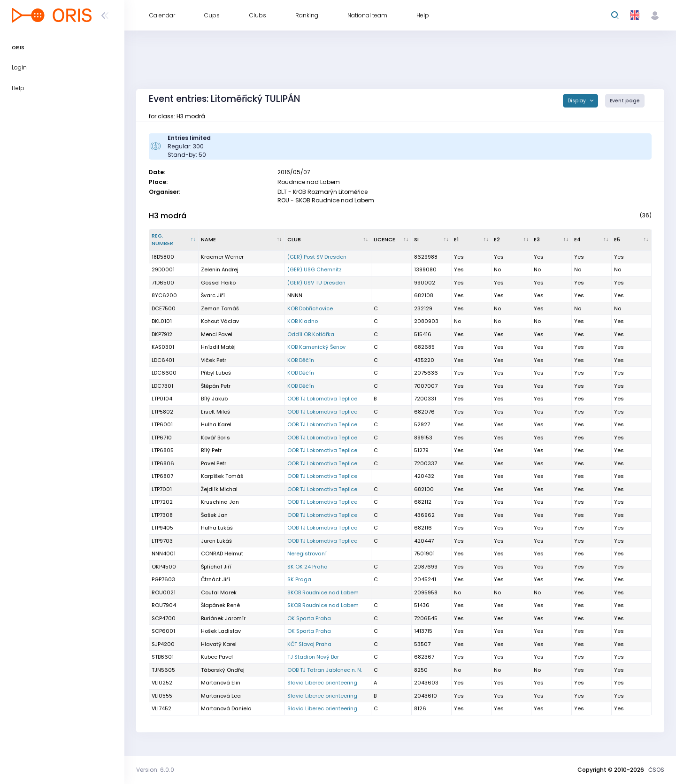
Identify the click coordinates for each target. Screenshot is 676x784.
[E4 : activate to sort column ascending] (592, 240)
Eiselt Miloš (215, 412)
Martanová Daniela (226, 708)
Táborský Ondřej (223, 670)
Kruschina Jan (220, 502)
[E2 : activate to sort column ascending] (511, 240)
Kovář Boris (215, 438)
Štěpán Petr (216, 386)
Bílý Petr (211, 450)
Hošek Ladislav (221, 631)
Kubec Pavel (217, 657)
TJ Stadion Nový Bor (313, 657)
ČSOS (656, 770)
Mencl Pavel (217, 334)
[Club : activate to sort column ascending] (328, 240)
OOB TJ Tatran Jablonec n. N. (325, 670)
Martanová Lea (221, 696)
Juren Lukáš (216, 541)
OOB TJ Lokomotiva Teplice (322, 399)
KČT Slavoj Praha (309, 644)
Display (577, 101)
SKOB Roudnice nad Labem (323, 592)
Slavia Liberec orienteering (322, 683)
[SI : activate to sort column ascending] (432, 240)
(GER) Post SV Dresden (317, 257)
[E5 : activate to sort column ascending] (632, 240)
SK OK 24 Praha (307, 567)
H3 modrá (168, 216)
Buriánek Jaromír (223, 618)
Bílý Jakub (214, 399)
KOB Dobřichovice (310, 308)
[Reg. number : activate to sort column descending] (174, 240)
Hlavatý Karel (219, 644)
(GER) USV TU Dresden (316, 283)
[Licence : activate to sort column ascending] (392, 240)
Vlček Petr (214, 360)
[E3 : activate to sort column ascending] (551, 240)
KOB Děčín (301, 360)
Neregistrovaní (307, 553)
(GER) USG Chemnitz (315, 269)
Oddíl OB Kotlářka (311, 334)
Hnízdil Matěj (218, 347)
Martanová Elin (221, 683)
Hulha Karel (216, 424)
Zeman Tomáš (220, 308)
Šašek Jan (214, 515)
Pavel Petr (214, 463)
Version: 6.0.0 (155, 770)
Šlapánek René (220, 605)
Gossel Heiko (218, 283)
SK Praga (299, 579)
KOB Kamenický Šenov (316, 347)
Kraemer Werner (222, 257)
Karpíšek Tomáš (222, 476)
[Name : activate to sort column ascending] (242, 240)
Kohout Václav (220, 321)
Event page (625, 101)
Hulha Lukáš (217, 528)
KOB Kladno (303, 321)
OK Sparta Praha (309, 618)
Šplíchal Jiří (216, 567)
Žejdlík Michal (219, 489)
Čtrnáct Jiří (215, 579)
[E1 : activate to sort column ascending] (472, 240)
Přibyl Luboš (216, 373)
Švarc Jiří (213, 295)
